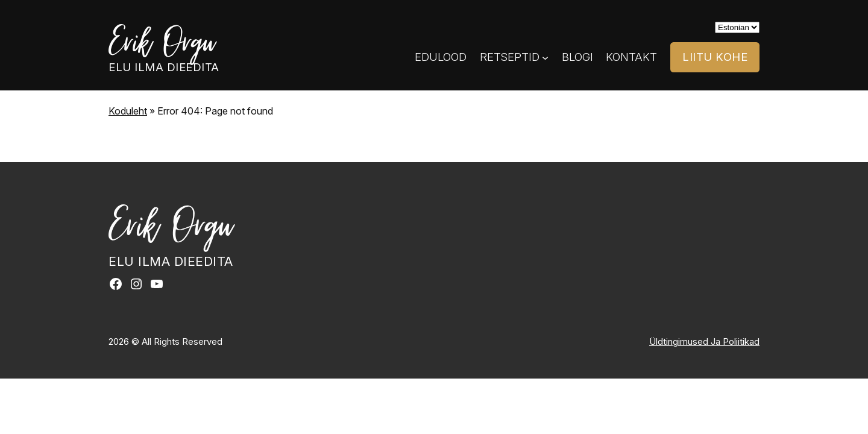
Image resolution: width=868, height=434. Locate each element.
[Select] (737, 27)
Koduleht (128, 111)
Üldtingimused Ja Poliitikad (704, 342)
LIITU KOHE (715, 57)
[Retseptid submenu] (545, 58)
